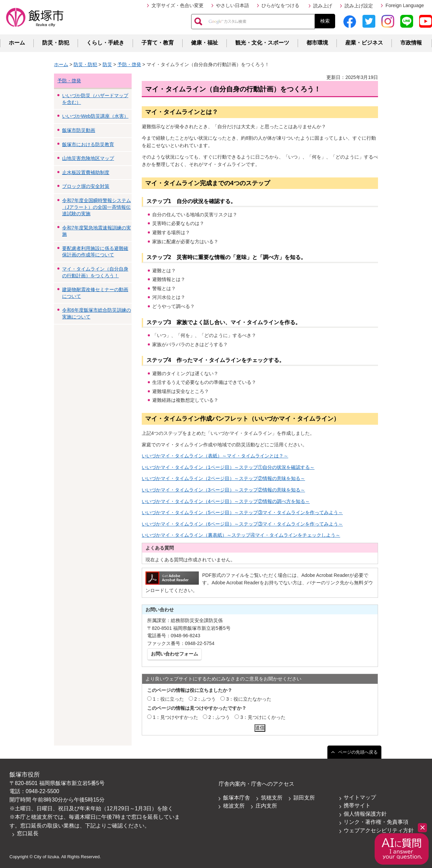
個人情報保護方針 (365, 814)
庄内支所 (266, 806)
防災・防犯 (56, 43)
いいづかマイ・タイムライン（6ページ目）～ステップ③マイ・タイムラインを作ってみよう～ (242, 524)
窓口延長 (28, 833)
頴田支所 (304, 798)
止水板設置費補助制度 (86, 172)
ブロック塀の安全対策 (86, 186)
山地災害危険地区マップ (88, 158)
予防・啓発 (129, 64)
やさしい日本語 (233, 5)
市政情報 (411, 43)
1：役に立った (168, 699)
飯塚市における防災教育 (88, 144)
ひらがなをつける (280, 5)
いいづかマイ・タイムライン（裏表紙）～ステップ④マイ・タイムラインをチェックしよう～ (241, 535)
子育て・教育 (158, 43)
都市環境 (317, 43)
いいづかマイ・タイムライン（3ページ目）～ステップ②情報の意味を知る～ (223, 490)
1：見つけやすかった (175, 717)
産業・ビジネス (364, 43)
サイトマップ (360, 797)
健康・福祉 (205, 43)
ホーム (17, 43)
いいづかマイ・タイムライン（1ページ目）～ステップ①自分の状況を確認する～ (228, 467)
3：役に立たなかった (249, 699)
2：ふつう (205, 699)
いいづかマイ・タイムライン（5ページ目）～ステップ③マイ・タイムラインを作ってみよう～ (242, 512)
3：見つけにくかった (263, 717)
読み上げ (323, 6)
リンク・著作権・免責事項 (376, 822)
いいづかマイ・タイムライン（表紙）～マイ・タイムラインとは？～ (215, 456)
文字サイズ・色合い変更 (178, 5)
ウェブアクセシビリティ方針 (379, 830)
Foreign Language (405, 5)
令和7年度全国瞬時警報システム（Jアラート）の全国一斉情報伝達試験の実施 (97, 207)
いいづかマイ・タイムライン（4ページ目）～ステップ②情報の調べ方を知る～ (226, 501)
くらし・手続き (105, 43)
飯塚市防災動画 (79, 130)
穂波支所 (234, 806)
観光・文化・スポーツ (262, 43)
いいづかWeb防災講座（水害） (95, 116)
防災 (107, 64)
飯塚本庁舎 (237, 798)
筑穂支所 (272, 798)
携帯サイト (357, 805)
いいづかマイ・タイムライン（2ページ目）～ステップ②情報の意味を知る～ (223, 478)
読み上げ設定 (359, 6)
